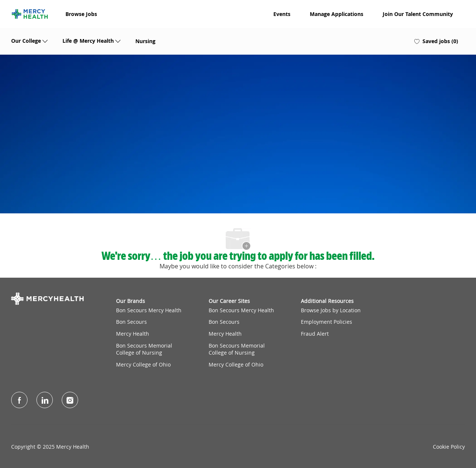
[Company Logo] (30, 14)
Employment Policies (327, 322)
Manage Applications (337, 14)
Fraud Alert (315, 334)
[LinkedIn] (45, 400)
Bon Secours (131, 322)
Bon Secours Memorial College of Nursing (144, 349)
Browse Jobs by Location (331, 310)
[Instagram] (70, 400)
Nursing (145, 41)
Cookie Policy (449, 447)
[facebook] (19, 400)
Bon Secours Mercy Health (149, 310)
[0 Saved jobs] (436, 41)
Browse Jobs (81, 14)
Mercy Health (133, 334)
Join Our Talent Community (418, 14)
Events (282, 14)
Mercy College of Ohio (143, 364)
